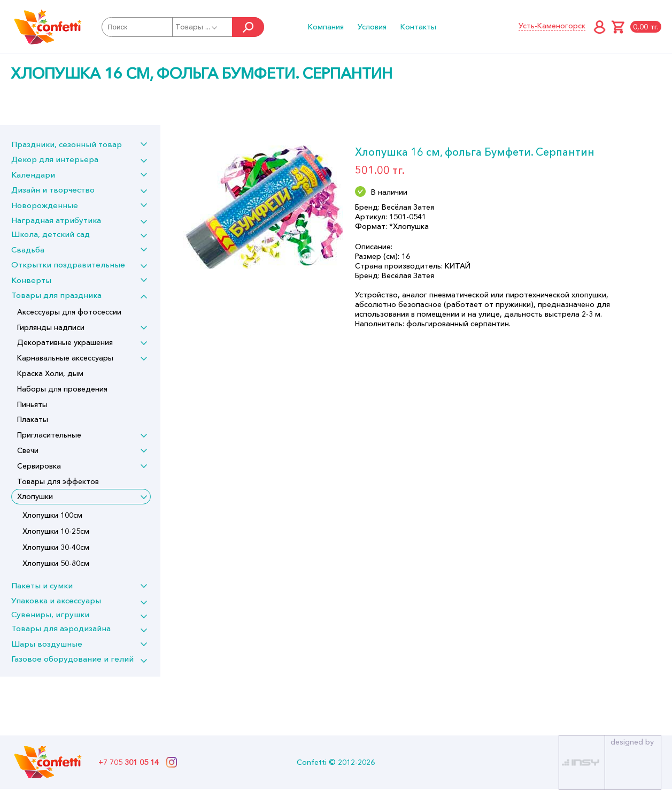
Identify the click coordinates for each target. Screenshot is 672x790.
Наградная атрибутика (56, 220)
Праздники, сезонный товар (67, 144)
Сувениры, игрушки (50, 614)
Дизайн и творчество (53, 190)
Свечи (28, 450)
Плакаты (33, 419)
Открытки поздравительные (68, 264)
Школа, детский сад (51, 234)
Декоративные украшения (65, 342)
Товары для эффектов (58, 481)
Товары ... (197, 27)
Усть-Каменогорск (552, 26)
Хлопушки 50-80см (56, 563)
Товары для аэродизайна (61, 628)
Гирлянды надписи (51, 327)
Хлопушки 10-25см (56, 531)
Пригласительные (49, 435)
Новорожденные (45, 205)
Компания (326, 27)
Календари (33, 175)
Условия (372, 27)
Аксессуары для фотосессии (69, 312)
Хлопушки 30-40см (56, 547)
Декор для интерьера (55, 159)
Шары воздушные (47, 644)
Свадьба (28, 250)
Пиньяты (32, 404)
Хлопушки (35, 496)
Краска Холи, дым (50, 373)
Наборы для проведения (62, 389)
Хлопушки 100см (52, 515)
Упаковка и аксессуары (56, 600)
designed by (632, 742)
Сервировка (39, 466)
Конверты (31, 280)
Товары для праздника (56, 295)
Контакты (418, 27)
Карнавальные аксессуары (65, 358)
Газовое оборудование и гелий (72, 659)
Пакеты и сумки (42, 585)
